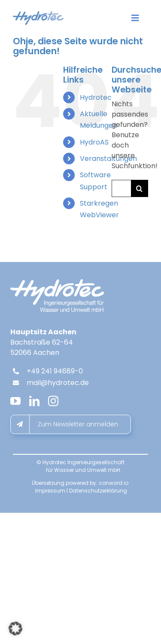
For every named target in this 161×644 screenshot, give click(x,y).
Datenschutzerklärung (98, 491)
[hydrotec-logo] (38, 14)
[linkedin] (34, 401)
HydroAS (94, 142)
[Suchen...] (121, 188)
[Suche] (140, 188)
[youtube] (15, 401)
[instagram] (53, 401)
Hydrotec (96, 97)
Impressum (50, 491)
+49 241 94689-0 (55, 371)
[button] (15, 629)
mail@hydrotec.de (58, 383)
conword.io (114, 483)
